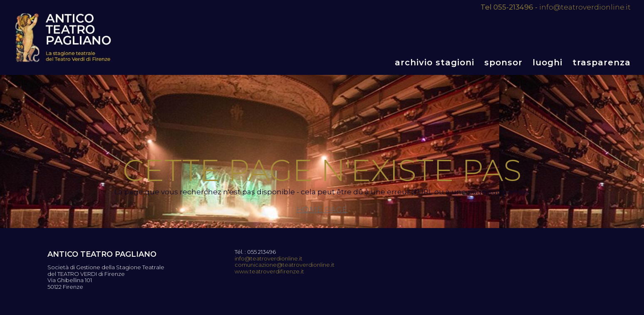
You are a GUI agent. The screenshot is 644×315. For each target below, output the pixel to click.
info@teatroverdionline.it (585, 7)
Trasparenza (602, 62)
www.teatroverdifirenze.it (269, 272)
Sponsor (503, 62)
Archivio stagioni (435, 62)
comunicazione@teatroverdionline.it (285, 265)
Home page (322, 210)
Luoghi (547, 62)
